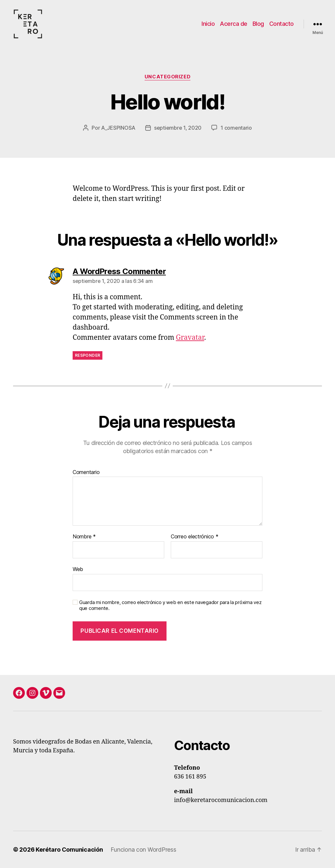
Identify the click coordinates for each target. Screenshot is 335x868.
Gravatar (190, 338)
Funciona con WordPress (143, 850)
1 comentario (236, 128)
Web (78, 569)
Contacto (282, 24)
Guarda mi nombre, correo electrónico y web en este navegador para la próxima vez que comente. (170, 606)
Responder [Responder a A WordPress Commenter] (88, 355)
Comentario (86, 472)
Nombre (84, 537)
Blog (258, 24)
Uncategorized (167, 77)
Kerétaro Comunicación (69, 850)
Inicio (208, 24)
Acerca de (234, 24)
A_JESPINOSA (118, 128)
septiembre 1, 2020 (178, 128)
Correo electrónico (195, 537)
